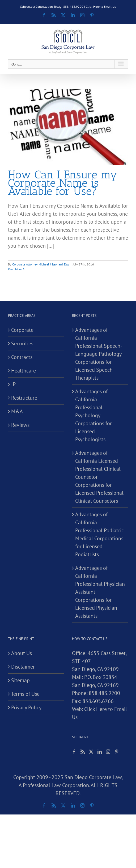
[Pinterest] (117, 752)
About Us (22, 653)
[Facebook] (74, 752)
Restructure (24, 398)
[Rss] (83, 752)
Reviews (20, 425)
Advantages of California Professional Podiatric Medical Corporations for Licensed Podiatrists (99, 534)
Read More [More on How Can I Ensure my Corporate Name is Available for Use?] (15, 269)
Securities (22, 343)
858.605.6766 (98, 701)
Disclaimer (23, 667)
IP (13, 384)
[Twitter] (91, 752)
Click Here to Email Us (101, 7)
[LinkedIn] (100, 752)
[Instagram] (108, 752)
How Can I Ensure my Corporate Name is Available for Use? (63, 183)
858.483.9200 (104, 693)
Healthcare (24, 371)
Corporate (22, 330)
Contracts (22, 357)
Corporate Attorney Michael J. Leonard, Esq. (41, 264)
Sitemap (20, 680)
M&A (17, 411)
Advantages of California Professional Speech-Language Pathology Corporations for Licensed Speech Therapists (99, 354)
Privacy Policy (26, 707)
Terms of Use (25, 694)
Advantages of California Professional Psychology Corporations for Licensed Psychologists (93, 415)
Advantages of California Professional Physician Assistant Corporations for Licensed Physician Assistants (100, 592)
